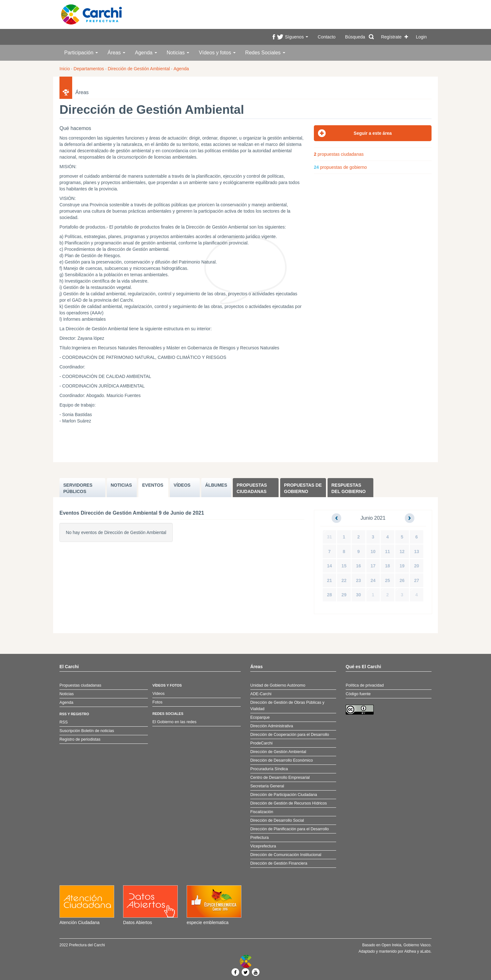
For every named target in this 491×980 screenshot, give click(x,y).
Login (421, 37)
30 (359, 595)
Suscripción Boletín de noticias (87, 731)
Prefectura (259, 838)
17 (373, 566)
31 (329, 537)
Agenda (146, 53)
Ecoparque (260, 717)
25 (388, 580)
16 (359, 566)
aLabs (425, 951)
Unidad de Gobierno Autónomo (278, 685)
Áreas (116, 53)
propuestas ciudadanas (339, 154)
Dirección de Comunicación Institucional (286, 855)
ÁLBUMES (216, 485)
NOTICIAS (121, 485)
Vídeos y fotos (217, 53)
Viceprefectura (263, 846)
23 (359, 580)
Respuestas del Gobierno (349, 488)
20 (417, 566)
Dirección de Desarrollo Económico (282, 760)
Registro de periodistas (80, 739)
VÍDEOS (182, 485)
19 (402, 566)
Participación (81, 53)
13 (417, 552)
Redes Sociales (265, 53)
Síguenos (297, 37)
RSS (64, 722)
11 (388, 552)
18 (388, 566)
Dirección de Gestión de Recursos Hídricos (289, 803)
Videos (158, 694)
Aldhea (410, 951)
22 (344, 580)
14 (329, 566)
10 (373, 552)
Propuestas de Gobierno (303, 488)
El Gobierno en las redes (174, 722)
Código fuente (358, 694)
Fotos (157, 702)
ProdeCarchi (261, 743)
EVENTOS (153, 485)
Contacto (327, 37)
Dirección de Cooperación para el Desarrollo (290, 735)
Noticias (178, 53)
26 (402, 580)
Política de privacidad (365, 685)
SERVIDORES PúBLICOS (78, 488)
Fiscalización (262, 812)
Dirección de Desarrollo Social (277, 820)
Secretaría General (267, 786)
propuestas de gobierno (340, 167)
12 (402, 552)
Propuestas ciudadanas (252, 488)
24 (373, 580)
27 (417, 580)
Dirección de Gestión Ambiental (139, 69)
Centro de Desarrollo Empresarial (280, 778)
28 (329, 595)
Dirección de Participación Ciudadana (284, 795)
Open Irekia (391, 945)
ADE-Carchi (261, 694)
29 (344, 595)
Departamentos (89, 69)
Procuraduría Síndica (269, 769)
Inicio (65, 69)
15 (344, 566)
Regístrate (391, 37)
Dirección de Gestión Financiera (279, 863)
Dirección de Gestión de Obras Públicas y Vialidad (287, 706)
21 (329, 580)
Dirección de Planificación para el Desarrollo (290, 829)
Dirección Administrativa (272, 726)
